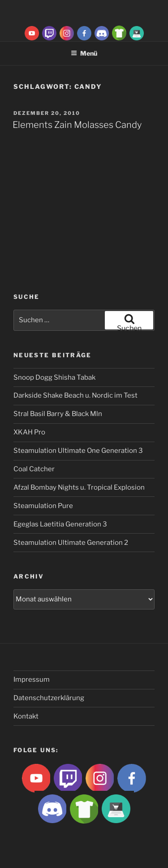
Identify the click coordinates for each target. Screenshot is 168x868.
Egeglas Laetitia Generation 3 (60, 524)
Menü (84, 53)
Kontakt (26, 716)
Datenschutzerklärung (49, 698)
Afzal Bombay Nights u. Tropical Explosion (79, 487)
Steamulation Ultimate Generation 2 (71, 543)
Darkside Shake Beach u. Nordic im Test (75, 395)
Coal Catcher (34, 469)
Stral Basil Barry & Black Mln (58, 414)
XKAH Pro (29, 432)
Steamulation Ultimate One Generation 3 (78, 451)
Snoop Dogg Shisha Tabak (54, 377)
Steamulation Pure (43, 506)
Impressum (32, 679)
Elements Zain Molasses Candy (77, 125)
